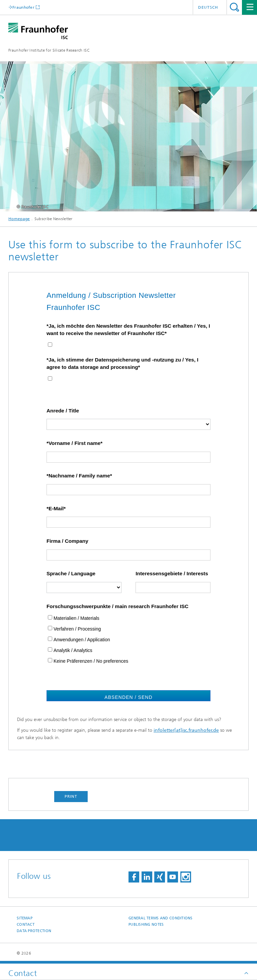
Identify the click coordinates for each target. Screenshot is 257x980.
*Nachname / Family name (78, 476)
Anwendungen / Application (82, 640)
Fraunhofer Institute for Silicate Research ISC (49, 50)
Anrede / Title (63, 411)
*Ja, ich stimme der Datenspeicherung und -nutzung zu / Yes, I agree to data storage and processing (122, 363)
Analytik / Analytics (73, 650)
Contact (26, 925)
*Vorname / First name (73, 443)
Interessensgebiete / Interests (172, 573)
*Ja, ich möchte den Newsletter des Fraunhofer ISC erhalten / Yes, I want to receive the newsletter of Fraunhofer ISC (128, 330)
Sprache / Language (71, 573)
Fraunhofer (23, 7)
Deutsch (208, 7)
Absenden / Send (128, 697)
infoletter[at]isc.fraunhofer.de (186, 730)
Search (234, 7)
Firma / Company (67, 541)
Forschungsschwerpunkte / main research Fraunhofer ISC (117, 606)
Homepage (19, 219)
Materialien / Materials (76, 618)
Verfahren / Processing (77, 629)
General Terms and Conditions (161, 918)
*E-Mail (55, 508)
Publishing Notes (146, 925)
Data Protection (34, 931)
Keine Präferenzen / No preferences (91, 661)
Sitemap (25, 918)
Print (71, 796)
